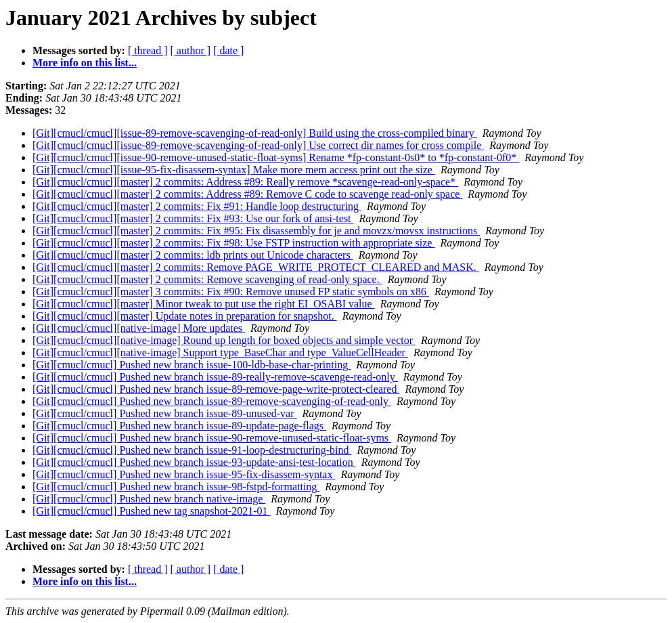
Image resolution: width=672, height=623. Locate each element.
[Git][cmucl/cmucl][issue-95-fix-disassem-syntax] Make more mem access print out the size (234, 170)
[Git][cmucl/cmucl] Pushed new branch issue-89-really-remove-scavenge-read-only (215, 377)
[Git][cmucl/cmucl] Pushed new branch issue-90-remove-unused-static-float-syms (212, 438)
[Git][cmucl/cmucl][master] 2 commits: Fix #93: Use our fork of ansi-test (193, 218)
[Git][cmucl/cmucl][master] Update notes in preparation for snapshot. (185, 316)
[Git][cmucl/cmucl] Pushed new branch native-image (149, 499)
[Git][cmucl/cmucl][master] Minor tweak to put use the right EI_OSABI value (204, 304)
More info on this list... (85, 63)
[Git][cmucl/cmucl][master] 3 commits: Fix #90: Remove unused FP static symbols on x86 (231, 292)
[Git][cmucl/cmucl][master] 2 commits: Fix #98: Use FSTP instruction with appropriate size (233, 243)
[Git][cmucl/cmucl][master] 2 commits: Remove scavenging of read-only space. (207, 279)
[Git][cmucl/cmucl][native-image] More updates (139, 328)
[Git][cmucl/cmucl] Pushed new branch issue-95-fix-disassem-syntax (184, 474)
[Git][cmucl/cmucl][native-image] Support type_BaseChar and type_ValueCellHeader (220, 352)
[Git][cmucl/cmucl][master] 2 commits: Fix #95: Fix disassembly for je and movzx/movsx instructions (256, 231)
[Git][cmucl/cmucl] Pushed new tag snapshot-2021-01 (151, 511)
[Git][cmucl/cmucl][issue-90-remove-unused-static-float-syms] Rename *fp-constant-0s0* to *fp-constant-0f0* (276, 157)
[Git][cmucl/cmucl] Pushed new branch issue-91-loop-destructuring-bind (192, 450)
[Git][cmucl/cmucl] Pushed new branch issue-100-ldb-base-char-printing (192, 365)
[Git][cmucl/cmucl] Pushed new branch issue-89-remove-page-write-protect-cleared (216, 389)
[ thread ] (148, 50)
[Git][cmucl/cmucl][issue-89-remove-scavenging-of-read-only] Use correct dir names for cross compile (258, 145)
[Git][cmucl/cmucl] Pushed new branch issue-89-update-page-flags (179, 426)
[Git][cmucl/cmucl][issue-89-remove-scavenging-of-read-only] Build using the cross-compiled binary (255, 133)
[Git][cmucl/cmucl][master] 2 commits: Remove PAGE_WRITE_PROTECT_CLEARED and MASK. (256, 267)
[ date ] (228, 50)
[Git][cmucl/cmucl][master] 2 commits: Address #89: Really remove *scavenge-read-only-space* (245, 182)
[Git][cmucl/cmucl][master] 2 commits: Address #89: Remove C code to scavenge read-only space (247, 194)
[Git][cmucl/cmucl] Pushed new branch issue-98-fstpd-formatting (176, 487)
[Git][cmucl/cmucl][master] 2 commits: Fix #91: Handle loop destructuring (197, 206)
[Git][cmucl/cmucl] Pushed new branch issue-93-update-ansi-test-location (194, 462)
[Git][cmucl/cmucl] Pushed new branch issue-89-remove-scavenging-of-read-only (212, 401)
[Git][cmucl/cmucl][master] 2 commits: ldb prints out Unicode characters (193, 255)
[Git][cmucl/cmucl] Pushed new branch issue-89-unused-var (165, 413)
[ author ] (191, 50)
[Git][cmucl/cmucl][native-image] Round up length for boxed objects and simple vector (224, 340)
